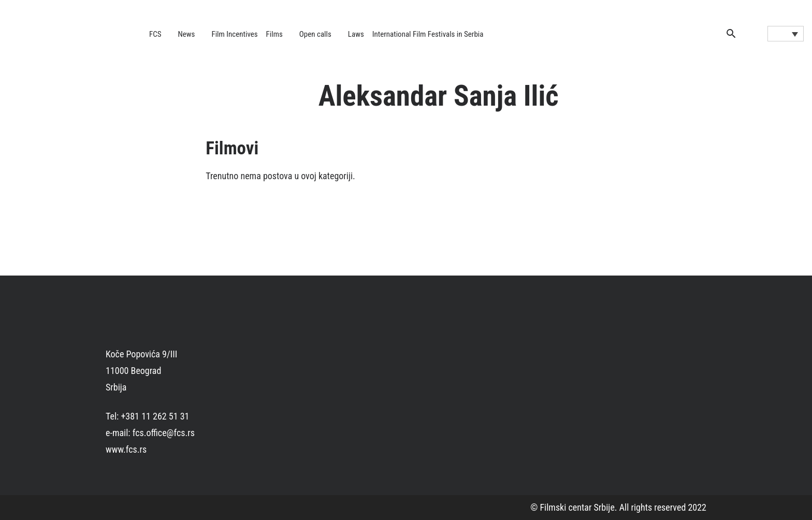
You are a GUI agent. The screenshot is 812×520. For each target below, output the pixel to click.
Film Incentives (234, 34)
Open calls (315, 34)
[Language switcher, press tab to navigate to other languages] (786, 34)
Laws (356, 34)
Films (274, 34)
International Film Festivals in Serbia (428, 34)
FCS (155, 34)
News (187, 34)
